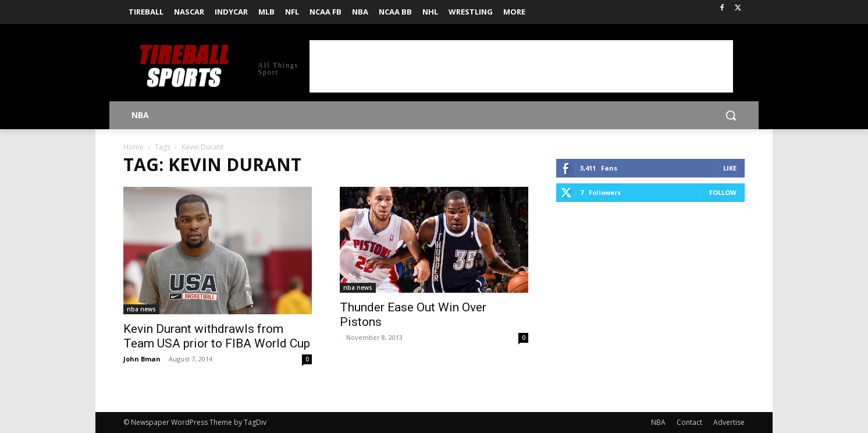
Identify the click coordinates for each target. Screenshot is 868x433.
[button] (731, 115)
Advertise (729, 422)
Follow (723, 192)
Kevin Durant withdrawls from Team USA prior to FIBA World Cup (217, 336)
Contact (689, 422)
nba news (141, 309)
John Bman (142, 359)
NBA (658, 422)
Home (134, 147)
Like (730, 168)
